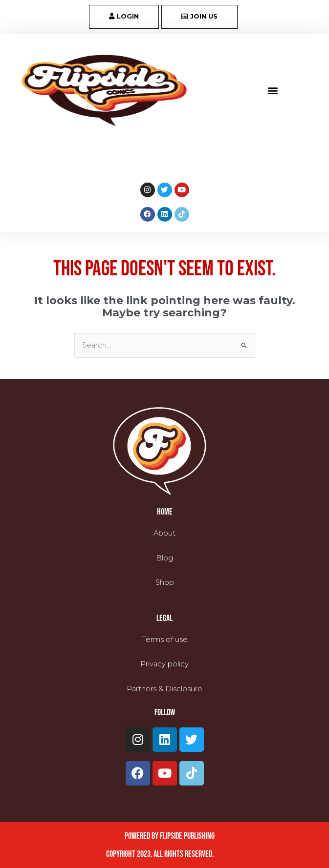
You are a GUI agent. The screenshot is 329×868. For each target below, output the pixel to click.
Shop (165, 582)
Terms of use (165, 639)
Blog (164, 558)
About (164, 533)
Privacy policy (164, 664)
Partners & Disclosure (164, 688)
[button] (273, 91)
